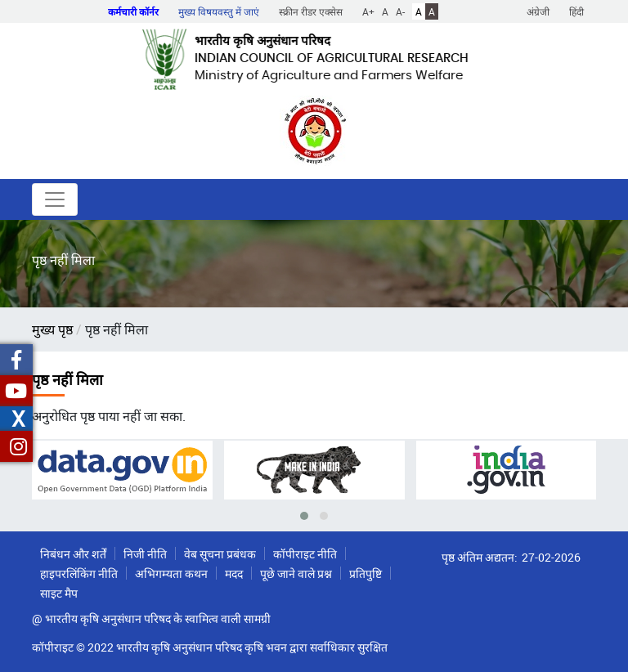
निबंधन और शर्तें (73, 554)
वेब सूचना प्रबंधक (220, 554)
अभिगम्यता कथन (171, 573)
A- (400, 11)
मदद (234, 573)
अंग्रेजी (538, 11)
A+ (368, 11)
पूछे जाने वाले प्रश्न (296, 573)
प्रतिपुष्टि (366, 573)
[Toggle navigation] (55, 199)
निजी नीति (145, 554)
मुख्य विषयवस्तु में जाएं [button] (219, 11)
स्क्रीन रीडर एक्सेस (311, 11)
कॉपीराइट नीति (305, 554)
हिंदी (576, 11)
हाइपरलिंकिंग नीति (79, 573)
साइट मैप (59, 593)
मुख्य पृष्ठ (52, 329)
